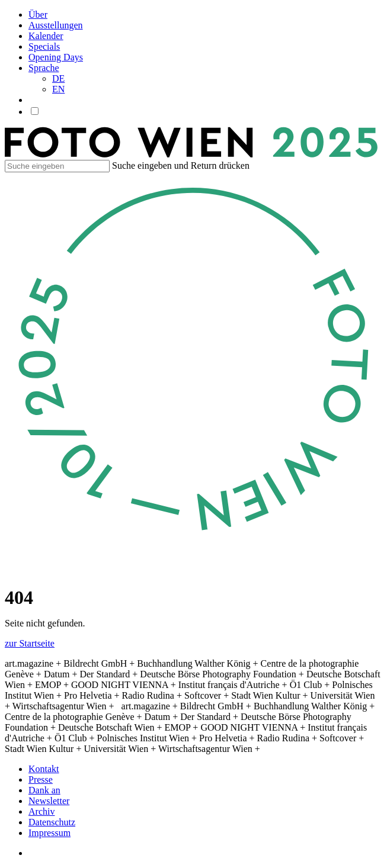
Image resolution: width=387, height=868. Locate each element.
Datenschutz (52, 822)
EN (58, 89)
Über (38, 15)
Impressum (49, 833)
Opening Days (56, 57)
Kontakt (44, 769)
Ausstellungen (56, 25)
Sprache (44, 68)
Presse (41, 779)
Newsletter (49, 801)
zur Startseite (30, 643)
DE (58, 78)
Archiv (41, 811)
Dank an (44, 790)
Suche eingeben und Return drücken (181, 165)
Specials (44, 46)
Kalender (46, 36)
